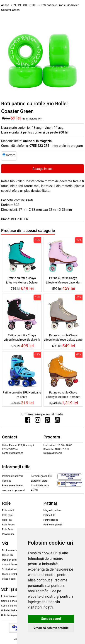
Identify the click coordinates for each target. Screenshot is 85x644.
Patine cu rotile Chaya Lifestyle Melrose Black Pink (22, 337)
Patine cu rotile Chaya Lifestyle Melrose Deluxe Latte (63, 337)
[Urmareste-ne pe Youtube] (57, 421)
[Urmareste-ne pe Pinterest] (47, 421)
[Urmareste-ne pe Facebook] (28, 421)
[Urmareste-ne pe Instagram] (38, 421)
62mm (11, 155)
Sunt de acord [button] (51, 619)
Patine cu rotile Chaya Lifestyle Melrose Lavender (63, 280)
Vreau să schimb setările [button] (51, 628)
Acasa (5, 5)
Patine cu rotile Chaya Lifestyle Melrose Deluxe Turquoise (22, 281)
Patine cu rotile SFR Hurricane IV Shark (22, 395)
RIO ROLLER (19, 219)
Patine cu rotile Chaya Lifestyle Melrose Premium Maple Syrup (63, 395)
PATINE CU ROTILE (25, 5)
